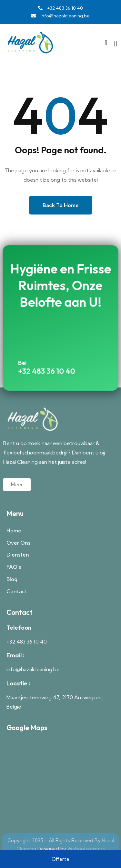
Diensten (18, 555)
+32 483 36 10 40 (49, 362)
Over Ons (18, 543)
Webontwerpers (86, 849)
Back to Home (61, 205)
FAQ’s (14, 567)
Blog (12, 579)
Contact (17, 591)
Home (14, 530)
